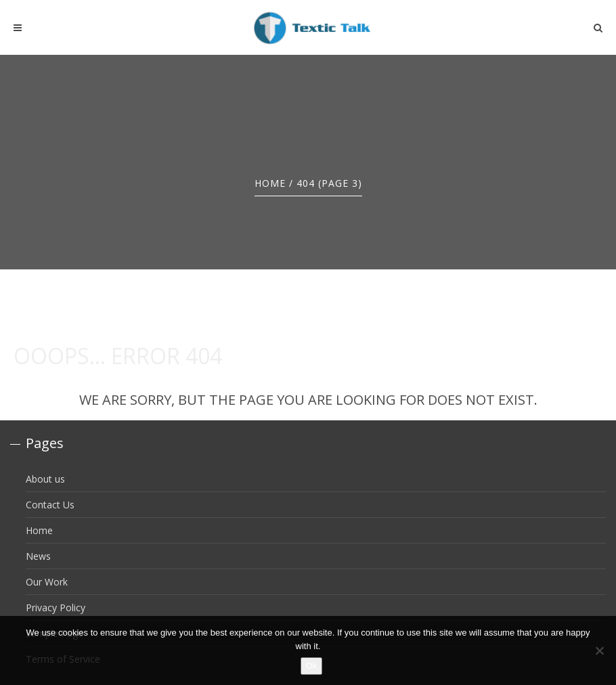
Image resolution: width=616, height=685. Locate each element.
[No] (599, 650)
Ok (312, 666)
